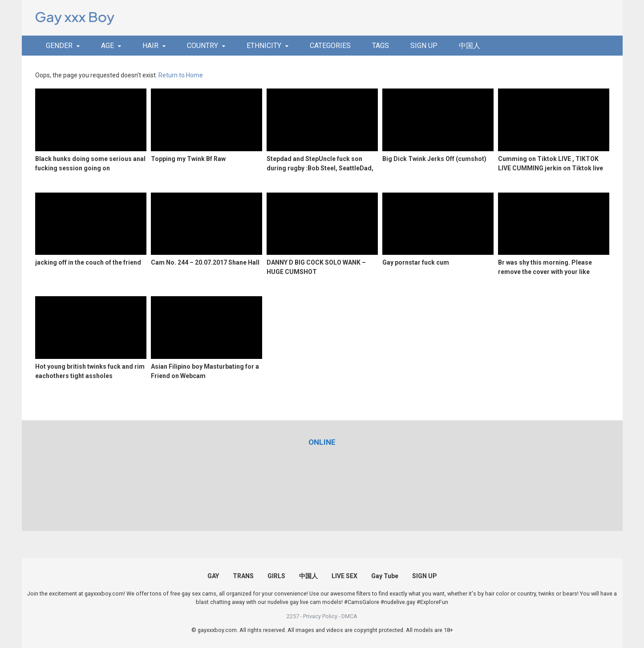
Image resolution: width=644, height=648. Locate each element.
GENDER (59, 46)
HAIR (150, 46)
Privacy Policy (320, 616)
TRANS (243, 576)
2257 (293, 616)
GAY (213, 576)
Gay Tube (385, 576)
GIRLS (276, 576)
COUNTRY (203, 46)
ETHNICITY (264, 46)
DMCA (349, 616)
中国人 (470, 46)
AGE (107, 46)
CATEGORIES (330, 46)
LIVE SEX (344, 576)
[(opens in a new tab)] (322, 442)
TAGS (381, 46)
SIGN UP (424, 46)
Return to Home (181, 75)
